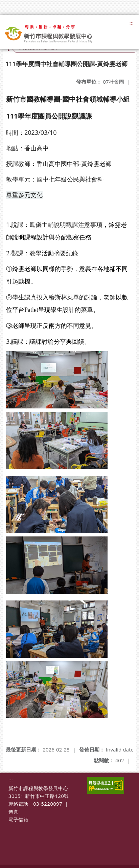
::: (131, 23)
